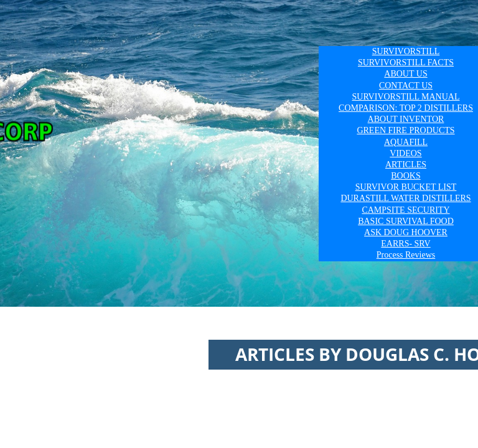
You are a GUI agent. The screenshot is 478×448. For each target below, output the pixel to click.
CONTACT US (406, 86)
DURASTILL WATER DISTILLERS (405, 198)
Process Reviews (406, 255)
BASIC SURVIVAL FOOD (406, 221)
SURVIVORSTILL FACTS (406, 63)
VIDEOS (405, 153)
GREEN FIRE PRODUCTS (405, 130)
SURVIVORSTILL (406, 51)
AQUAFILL (406, 142)
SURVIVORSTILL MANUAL (406, 97)
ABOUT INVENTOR (406, 119)
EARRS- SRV (405, 244)
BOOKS (405, 176)
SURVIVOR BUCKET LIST (406, 187)
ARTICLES (406, 165)
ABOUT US (405, 74)
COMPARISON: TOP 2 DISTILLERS (406, 108)
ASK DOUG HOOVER (406, 232)
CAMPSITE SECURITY (405, 210)
